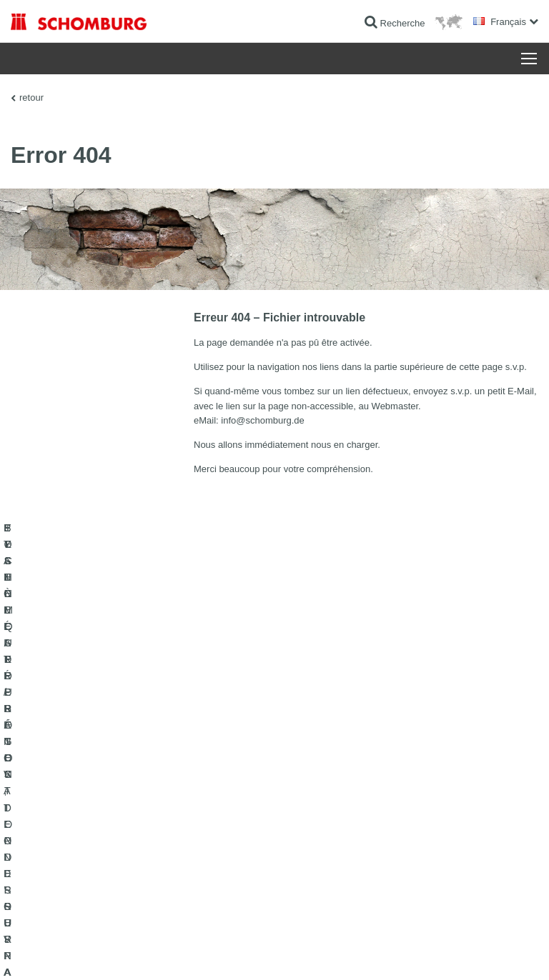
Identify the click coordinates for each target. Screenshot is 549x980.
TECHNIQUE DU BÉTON (59, 831)
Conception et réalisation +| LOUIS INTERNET (460, 952)
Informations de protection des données (266, 952)
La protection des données (150, 952)
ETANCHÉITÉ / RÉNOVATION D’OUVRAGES (98, 745)
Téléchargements (318, 766)
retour (31, 97)
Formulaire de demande (331, 788)
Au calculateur (312, 745)
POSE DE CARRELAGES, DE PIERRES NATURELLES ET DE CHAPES (132, 777)
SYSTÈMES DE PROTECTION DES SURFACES (105, 809)
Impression (80, 952)
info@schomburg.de (263, 420)
